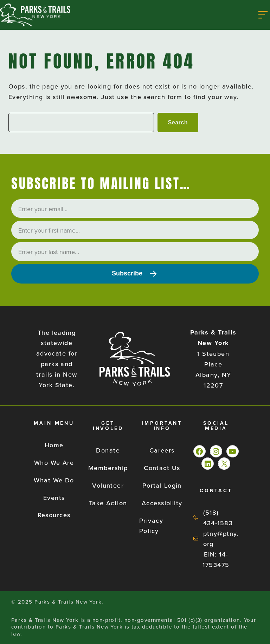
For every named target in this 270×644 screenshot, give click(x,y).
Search (178, 122)
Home (54, 445)
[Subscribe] (135, 274)
